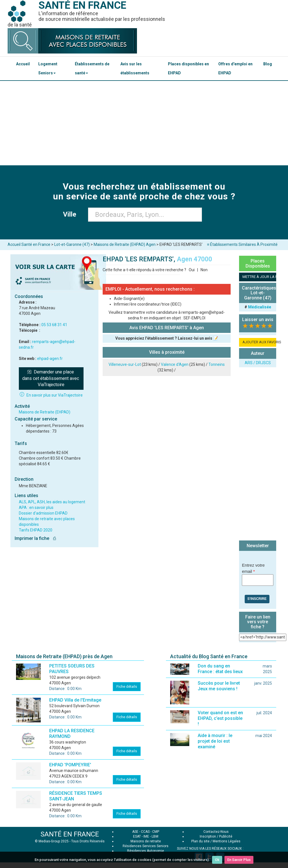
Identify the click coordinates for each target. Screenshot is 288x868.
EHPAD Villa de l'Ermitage (75, 700)
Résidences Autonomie (146, 851)
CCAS (145, 832)
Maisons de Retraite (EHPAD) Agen (125, 244)
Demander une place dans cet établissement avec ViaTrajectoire (51, 378)
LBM (155, 836)
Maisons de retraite (146, 841)
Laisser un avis (258, 320)
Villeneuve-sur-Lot (125, 364)
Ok (217, 860)
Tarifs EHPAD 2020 (36, 530)
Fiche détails (127, 686)
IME (146, 836)
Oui (192, 270)
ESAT (137, 836)
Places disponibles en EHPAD (188, 68)
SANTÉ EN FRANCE (70, 834)
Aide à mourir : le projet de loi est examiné (215, 741)
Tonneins (217, 364)
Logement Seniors (48, 68)
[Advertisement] (144, 123)
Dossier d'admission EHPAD (43, 513)
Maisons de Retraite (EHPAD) (45, 412)
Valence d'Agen (175, 364)
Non (204, 270)
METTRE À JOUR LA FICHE (259, 277)
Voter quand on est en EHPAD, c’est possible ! (220, 718)
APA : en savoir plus (36, 508)
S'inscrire (257, 599)
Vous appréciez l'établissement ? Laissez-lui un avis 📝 (167, 338)
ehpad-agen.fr (50, 359)
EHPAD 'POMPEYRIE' (70, 765)
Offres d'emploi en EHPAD (235, 68)
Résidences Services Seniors (146, 846)
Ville (71, 214)
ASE (135, 832)
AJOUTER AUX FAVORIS (259, 342)
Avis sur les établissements (135, 68)
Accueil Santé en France (29, 244)
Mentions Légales (227, 841)
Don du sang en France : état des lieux (220, 669)
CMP (156, 832)
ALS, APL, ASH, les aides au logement (52, 502)
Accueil (23, 64)
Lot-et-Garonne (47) (72, 244)
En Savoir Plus (239, 860)
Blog (268, 64)
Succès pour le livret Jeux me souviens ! (219, 686)
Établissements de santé (92, 68)
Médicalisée (260, 307)
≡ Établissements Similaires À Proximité (242, 244)
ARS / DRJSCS (258, 363)
